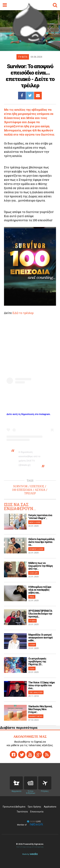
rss (47, 755)
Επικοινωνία (37, 812)
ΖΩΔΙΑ (32, 668)
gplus (38, 755)
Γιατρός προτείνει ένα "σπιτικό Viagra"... (40, 517)
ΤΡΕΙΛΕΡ (30, 493)
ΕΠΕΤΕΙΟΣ (37, 486)
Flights (45, 783)
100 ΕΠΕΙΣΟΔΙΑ (22, 490)
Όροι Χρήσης (35, 807)
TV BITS (32, 621)
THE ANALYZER (36, 692)
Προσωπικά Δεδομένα (14, 807)
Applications (50, 807)
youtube (30, 755)
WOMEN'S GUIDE (36, 549)
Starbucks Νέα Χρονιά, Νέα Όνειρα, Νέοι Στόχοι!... (40, 709)
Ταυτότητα (22, 812)
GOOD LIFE (34, 573)
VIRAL (32, 597)
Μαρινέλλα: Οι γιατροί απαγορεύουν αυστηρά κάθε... (40, 638)
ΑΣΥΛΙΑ (40, 490)
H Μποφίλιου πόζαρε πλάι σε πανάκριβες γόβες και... (40, 590)
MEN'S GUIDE (35, 522)
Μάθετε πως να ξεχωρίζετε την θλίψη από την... (40, 566)
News (31, 783)
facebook (13, 755)
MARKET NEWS (36, 716)
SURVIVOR (20, 486)
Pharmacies (16, 783)
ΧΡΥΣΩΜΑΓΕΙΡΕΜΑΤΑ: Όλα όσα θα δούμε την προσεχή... (40, 614)
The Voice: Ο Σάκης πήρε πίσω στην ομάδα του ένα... (42, 685)
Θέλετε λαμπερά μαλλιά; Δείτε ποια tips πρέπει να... (41, 542)
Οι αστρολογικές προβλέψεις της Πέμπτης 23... (37, 661)
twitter (22, 755)
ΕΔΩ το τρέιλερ (23, 313)
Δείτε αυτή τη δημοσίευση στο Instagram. (29, 414)
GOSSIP (32, 645)
